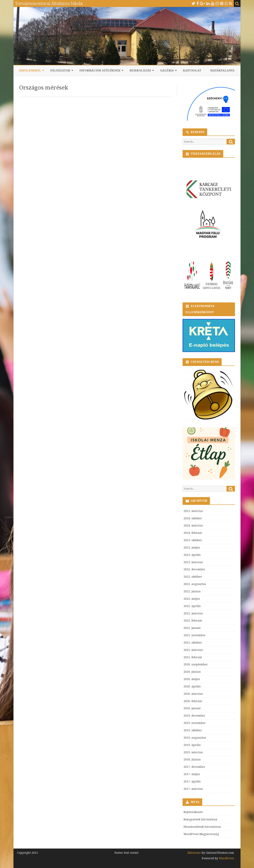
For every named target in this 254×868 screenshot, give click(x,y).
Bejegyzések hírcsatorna (200, 819)
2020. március (193, 694)
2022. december (194, 569)
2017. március (193, 789)
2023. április (192, 555)
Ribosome (194, 853)
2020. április (192, 686)
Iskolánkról (30, 70)
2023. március (193, 562)
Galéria (167, 70)
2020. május (192, 679)
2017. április (192, 781)
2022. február (193, 621)
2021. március (193, 650)
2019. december (194, 716)
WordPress (226, 858)
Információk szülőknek (100, 70)
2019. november (195, 723)
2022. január (192, 628)
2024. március (193, 525)
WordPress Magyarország (201, 834)
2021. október (193, 643)
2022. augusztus (195, 584)
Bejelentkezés (193, 812)
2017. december (194, 767)
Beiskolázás (140, 70)
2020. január (192, 708)
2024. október (193, 518)
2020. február (193, 701)
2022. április (192, 606)
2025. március (193, 511)
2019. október (193, 730)
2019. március (193, 752)
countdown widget (209, 167)
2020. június (192, 672)
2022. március (193, 613)
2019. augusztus (195, 738)
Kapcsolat (192, 70)
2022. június (192, 591)
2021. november (195, 635)
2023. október (193, 540)
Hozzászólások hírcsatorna (202, 827)
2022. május (192, 599)
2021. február (193, 657)
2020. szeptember (196, 664)
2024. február (193, 533)
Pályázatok (60, 70)
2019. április (192, 745)
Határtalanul (223, 70)
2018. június (192, 759)
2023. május (192, 548)
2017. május (192, 774)
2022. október (193, 577)
